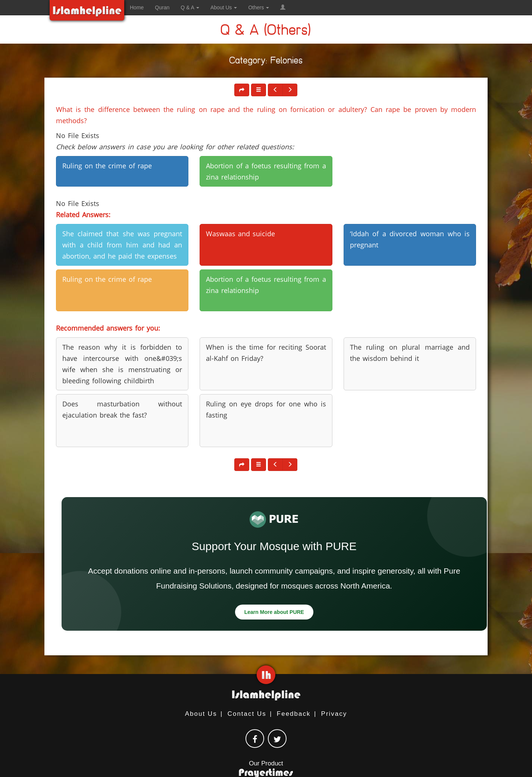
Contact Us (247, 714)
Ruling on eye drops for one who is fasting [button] (266, 409)
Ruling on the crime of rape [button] (107, 166)
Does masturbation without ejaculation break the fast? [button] (122, 409)
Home (137, 7)
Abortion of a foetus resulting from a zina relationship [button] (266, 171)
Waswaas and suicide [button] (240, 234)
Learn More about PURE (274, 612)
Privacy (334, 714)
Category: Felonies (266, 62)
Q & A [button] (190, 7)
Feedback (294, 714)
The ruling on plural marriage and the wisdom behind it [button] (410, 353)
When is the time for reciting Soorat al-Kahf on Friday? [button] (266, 353)
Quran (162, 7)
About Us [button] (224, 7)
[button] (283, 7)
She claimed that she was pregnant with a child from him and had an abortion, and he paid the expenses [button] (122, 245)
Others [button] (259, 7)
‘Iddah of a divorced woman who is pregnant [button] (410, 239)
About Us (201, 714)
